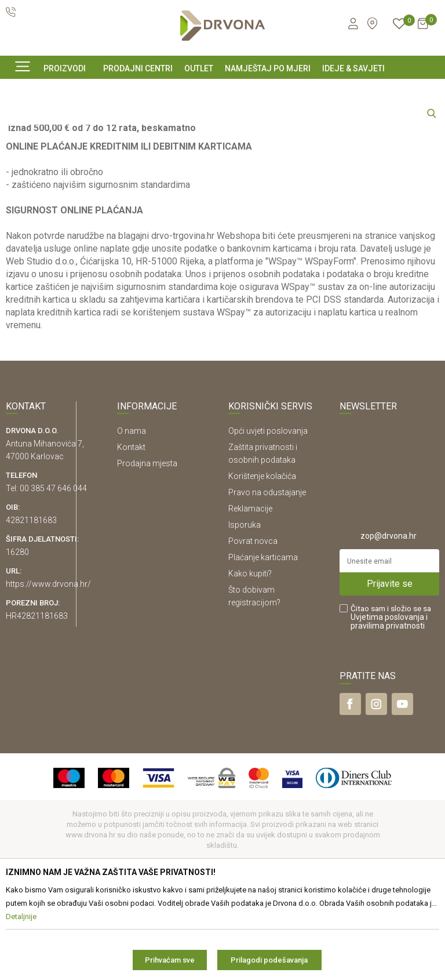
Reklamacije (250, 614)
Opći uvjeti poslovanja (268, 536)
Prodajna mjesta (147, 568)
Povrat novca (253, 646)
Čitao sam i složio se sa (391, 722)
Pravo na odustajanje (267, 597)
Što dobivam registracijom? (254, 701)
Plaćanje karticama (263, 662)
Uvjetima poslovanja (387, 722)
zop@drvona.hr (389, 641)
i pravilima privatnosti (389, 726)
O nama (132, 536)
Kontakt (131, 552)
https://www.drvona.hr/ (48, 689)
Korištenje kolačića (262, 581)
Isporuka (245, 630)
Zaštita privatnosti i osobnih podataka (263, 558)
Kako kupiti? (250, 678)
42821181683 (31, 625)
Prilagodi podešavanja (269, 960)
